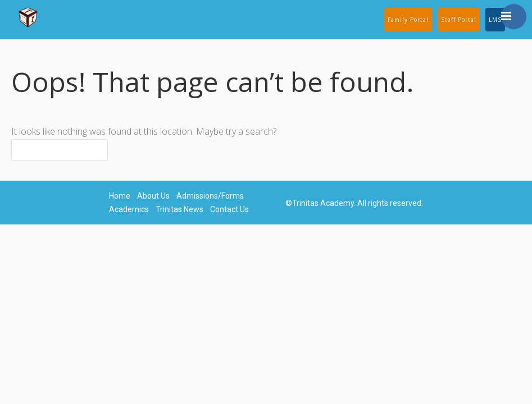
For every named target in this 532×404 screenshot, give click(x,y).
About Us (153, 196)
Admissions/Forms (210, 196)
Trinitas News (179, 209)
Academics (129, 209)
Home (120, 196)
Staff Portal (459, 20)
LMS (495, 20)
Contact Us (229, 209)
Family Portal (408, 20)
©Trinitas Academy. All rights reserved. (354, 203)
